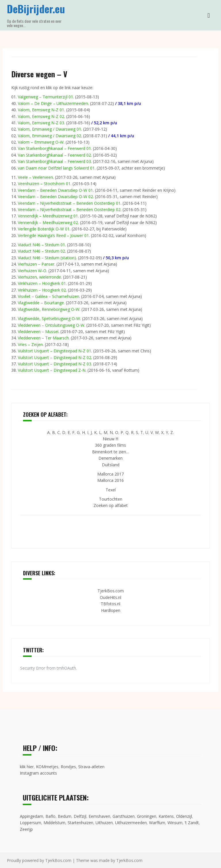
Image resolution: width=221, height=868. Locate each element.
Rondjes (68, 767)
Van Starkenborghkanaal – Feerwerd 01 (54, 148)
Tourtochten (111, 499)
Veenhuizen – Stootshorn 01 (44, 184)
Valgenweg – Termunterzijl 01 (45, 97)
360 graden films (110, 445)
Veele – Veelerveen (35, 177)
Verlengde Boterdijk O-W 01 (44, 229)
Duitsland (111, 465)
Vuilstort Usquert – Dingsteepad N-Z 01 (55, 351)
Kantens (166, 816)
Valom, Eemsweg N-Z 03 (41, 123)
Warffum (157, 823)
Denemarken (110, 458)
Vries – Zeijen (30, 344)
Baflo (51, 816)
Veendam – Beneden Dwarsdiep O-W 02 (55, 197)
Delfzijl (80, 816)
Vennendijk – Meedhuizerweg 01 (48, 216)
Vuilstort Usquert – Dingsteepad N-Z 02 (55, 357)
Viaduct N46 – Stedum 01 (41, 245)
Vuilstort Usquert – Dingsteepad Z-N (52, 370)
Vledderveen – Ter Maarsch (43, 338)
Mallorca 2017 (110, 474)
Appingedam (32, 816)
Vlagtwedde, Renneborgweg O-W (49, 309)
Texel (111, 490)
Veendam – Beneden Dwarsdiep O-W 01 (55, 190)
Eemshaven (99, 816)
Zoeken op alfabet (111, 505)
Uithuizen (104, 823)
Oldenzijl (184, 816)
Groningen (147, 816)
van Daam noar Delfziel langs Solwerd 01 (56, 168)
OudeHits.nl (110, 597)
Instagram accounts (38, 773)
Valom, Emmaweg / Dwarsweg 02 (49, 136)
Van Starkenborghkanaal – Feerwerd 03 (54, 161)
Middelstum (54, 823)
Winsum (175, 823)
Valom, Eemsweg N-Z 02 (41, 116)
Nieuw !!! (110, 439)
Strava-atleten (91, 767)
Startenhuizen (80, 823)
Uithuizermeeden (131, 823)
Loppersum (31, 823)
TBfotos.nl (110, 604)
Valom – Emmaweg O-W (41, 142)
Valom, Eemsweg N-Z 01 (41, 110)
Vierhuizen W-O (32, 271)
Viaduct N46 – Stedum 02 (41, 251)
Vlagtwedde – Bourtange (41, 303)
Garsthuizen (124, 816)
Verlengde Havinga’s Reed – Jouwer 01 (53, 235)
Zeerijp (26, 829)
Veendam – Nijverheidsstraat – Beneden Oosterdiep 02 (69, 210)
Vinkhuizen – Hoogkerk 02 (42, 290)
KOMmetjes (47, 767)
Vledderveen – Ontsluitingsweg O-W (51, 325)
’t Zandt (192, 823)
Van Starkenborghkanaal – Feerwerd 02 (54, 155)
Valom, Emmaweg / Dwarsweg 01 (49, 129)
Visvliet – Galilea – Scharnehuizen (48, 296)
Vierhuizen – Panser (36, 264)
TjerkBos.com (111, 591)
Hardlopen (111, 610)
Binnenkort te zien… (111, 452)
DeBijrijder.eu (36, 9)
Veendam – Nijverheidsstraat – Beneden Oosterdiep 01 (69, 203)
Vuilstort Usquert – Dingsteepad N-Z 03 (55, 364)
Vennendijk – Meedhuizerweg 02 (48, 222)
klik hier (27, 767)
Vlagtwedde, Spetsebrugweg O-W (49, 319)
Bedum (65, 816)
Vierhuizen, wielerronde (39, 277)
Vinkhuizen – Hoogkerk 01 (42, 283)
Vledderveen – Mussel (38, 331)
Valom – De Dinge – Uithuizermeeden (53, 103)
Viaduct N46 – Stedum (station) (47, 258)
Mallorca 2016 (110, 480)
